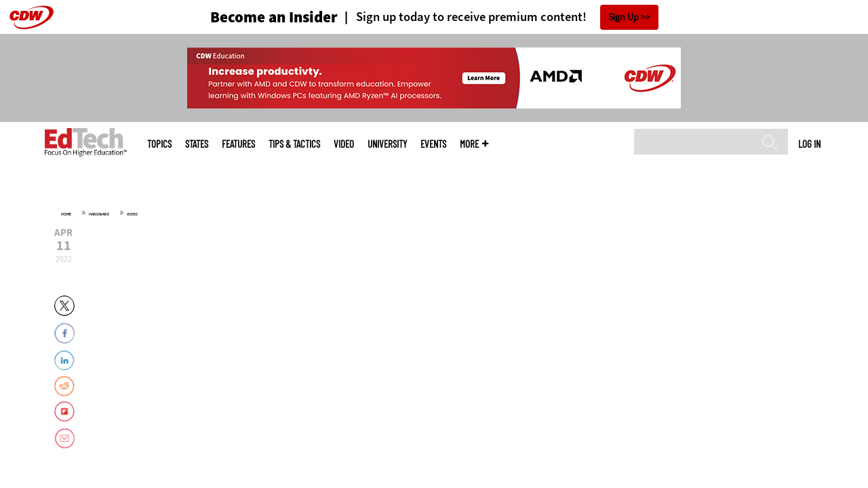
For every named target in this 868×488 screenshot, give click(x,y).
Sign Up (624, 17)
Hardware (99, 214)
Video (344, 144)
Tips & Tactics (294, 144)
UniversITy (387, 144)
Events (433, 144)
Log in (809, 144)
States (197, 144)
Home (66, 214)
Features (238, 144)
